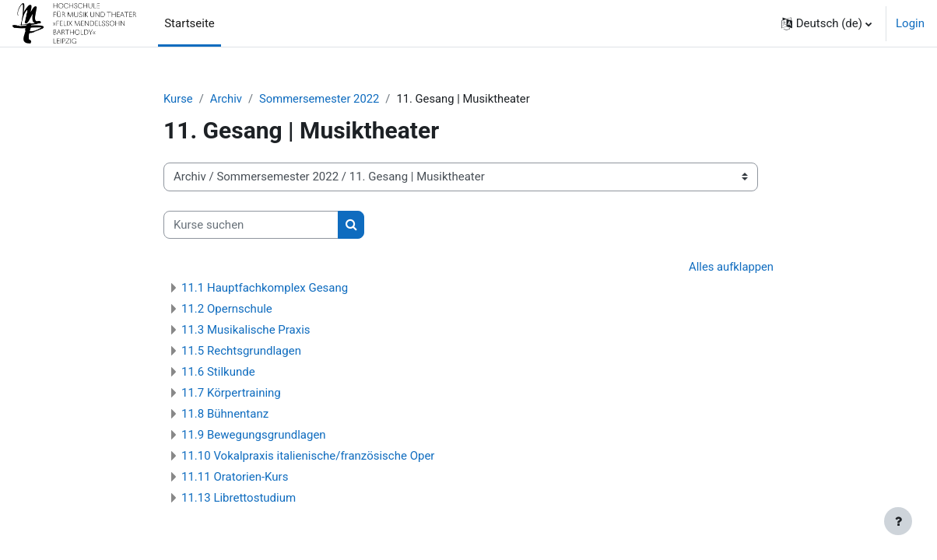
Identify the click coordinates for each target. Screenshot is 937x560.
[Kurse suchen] (251, 225)
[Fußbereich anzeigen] (898, 521)
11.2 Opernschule (227, 310)
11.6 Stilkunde (218, 373)
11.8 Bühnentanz (225, 415)
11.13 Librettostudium (239, 499)
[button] (826, 23)
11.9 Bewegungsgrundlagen (254, 436)
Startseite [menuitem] (190, 23)
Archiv (227, 99)
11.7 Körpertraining (231, 394)
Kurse (178, 99)
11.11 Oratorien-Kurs (235, 478)
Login (910, 23)
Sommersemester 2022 (321, 99)
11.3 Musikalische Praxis (246, 331)
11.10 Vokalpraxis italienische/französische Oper (308, 457)
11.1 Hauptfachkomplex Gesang (265, 289)
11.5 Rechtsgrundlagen (241, 352)
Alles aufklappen (730, 268)
